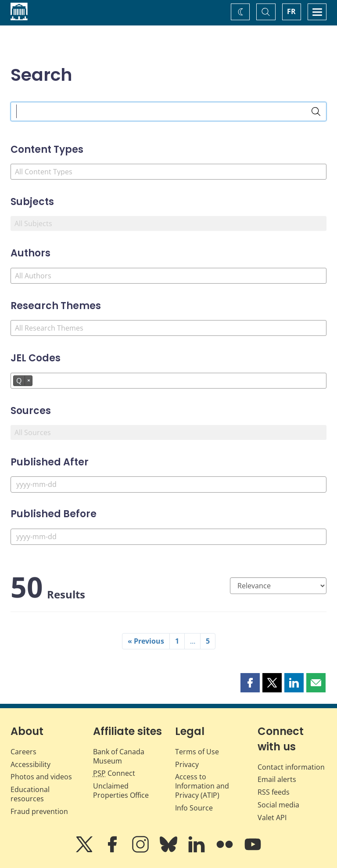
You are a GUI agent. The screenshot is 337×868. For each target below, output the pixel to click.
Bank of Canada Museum (119, 756)
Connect (114, 773)
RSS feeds (274, 792)
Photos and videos (41, 777)
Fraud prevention (39, 811)
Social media (278, 805)
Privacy (187, 764)
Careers (23, 752)
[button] (250, 683)
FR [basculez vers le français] (291, 11)
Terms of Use (197, 752)
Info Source (194, 808)
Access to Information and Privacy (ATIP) (202, 786)
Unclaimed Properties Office (121, 791)
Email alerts (277, 779)
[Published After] (168, 484)
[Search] (316, 112)
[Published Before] (168, 537)
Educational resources (30, 794)
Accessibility (30, 764)
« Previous (146, 641)
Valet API (272, 818)
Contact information (291, 767)
